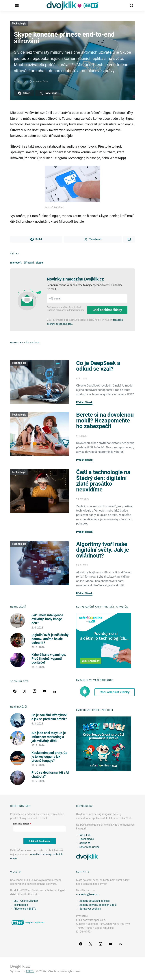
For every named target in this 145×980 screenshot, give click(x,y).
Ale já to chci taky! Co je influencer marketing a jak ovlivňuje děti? (49, 737)
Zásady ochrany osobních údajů (98, 905)
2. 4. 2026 (37, 628)
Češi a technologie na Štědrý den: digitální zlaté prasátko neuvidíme (103, 481)
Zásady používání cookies (95, 901)
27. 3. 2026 (38, 647)
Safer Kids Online (89, 847)
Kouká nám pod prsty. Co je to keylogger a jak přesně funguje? (49, 757)
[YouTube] (44, 691)
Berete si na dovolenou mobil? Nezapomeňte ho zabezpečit (105, 420)
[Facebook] (15, 691)
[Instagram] (35, 691)
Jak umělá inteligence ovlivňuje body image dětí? (47, 619)
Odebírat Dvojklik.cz (40, 841)
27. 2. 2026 (38, 745)
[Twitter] (25, 691)
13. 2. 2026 (38, 781)
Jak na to (85, 843)
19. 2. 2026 (38, 765)
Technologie (19, 24)
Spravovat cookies (90, 909)
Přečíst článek (84, 402)
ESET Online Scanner (26, 901)
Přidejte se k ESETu (25, 909)
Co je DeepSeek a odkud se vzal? (98, 366)
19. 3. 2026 (38, 667)
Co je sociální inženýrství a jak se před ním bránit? (49, 717)
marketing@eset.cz (87, 895)
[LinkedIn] (54, 691)
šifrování (29, 263)
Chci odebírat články (107, 310)
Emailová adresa (21, 824)
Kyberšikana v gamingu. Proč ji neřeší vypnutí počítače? (49, 658)
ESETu (30, 971)
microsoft (16, 263)
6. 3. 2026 (37, 724)
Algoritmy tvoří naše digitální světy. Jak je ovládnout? (103, 550)
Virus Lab (85, 835)
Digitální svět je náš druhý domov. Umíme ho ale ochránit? (50, 639)
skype (39, 263)
